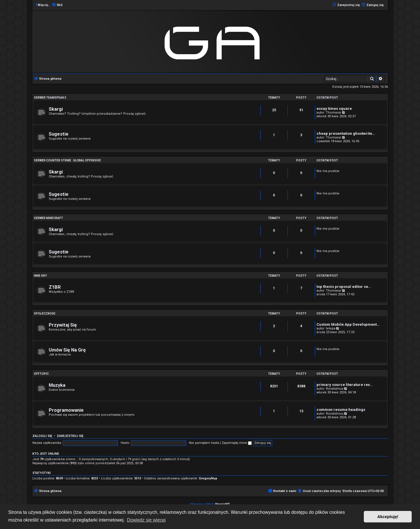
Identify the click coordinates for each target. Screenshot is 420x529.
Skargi (56, 109)
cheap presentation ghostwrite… (346, 133)
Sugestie (59, 134)
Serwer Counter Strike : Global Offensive (67, 160)
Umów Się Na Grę (67, 350)
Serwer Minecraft (48, 218)
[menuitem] (57, 5)
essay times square (334, 109)
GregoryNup (208, 478)
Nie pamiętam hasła (204, 443)
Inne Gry (40, 276)
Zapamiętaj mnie (237, 443)
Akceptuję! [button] (388, 517)
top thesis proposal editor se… (344, 287)
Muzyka (57, 385)
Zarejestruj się (70, 436)
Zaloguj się (42, 436)
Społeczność (45, 314)
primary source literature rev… (344, 385)
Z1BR (55, 287)
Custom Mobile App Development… (348, 324)
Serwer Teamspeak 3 (50, 98)
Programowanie (66, 410)
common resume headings (341, 410)
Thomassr (334, 113)
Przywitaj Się (63, 325)
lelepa (331, 328)
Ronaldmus (335, 389)
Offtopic (41, 374)
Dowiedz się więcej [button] (146, 520)
